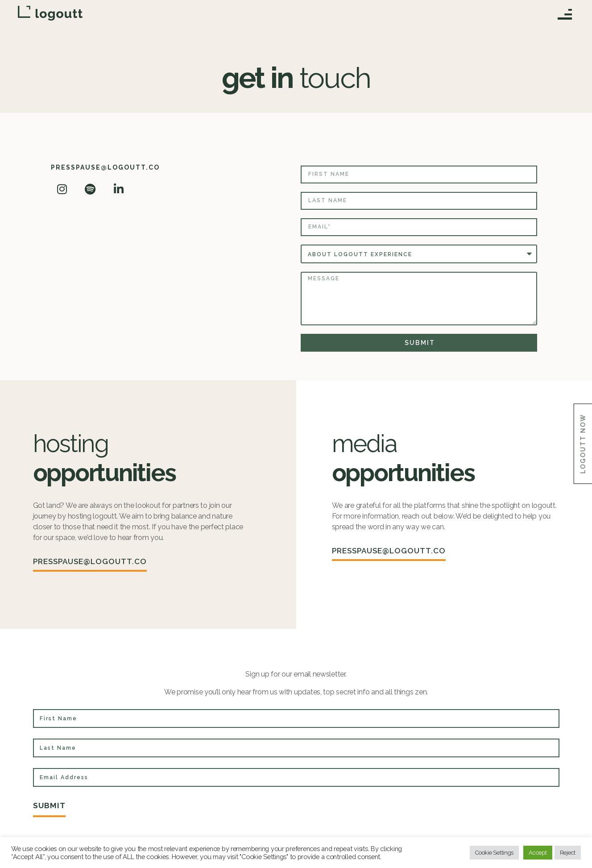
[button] (565, 16)
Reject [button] (568, 853)
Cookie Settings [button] (494, 853)
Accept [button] (538, 853)
